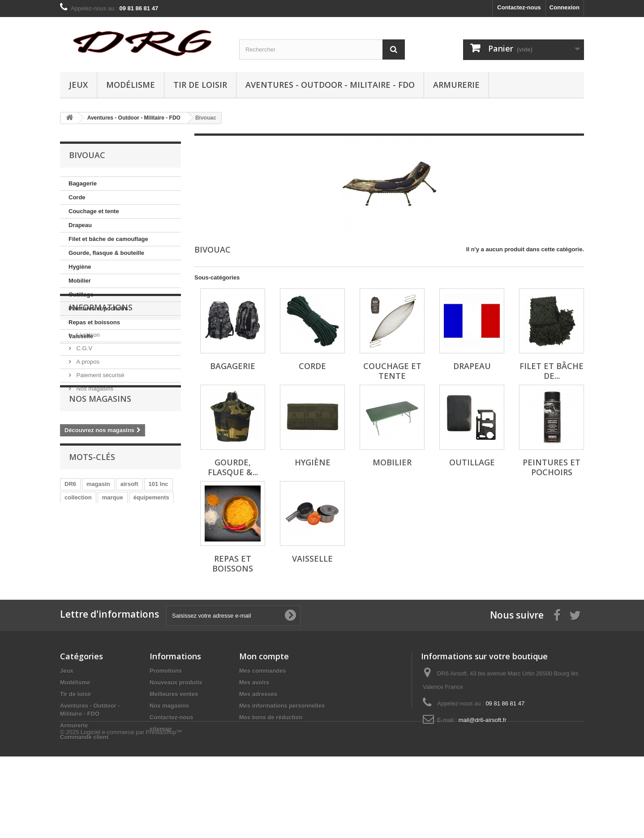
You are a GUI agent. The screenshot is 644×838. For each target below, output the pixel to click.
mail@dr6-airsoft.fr (483, 764)
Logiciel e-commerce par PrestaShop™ (131, 814)
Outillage (81, 294)
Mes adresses (258, 738)
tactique (76, 600)
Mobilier (80, 281)
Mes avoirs (254, 727)
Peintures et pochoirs (98, 308)
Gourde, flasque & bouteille (106, 253)
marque (113, 587)
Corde (77, 197)
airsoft (129, 574)
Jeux (78, 85)
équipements (151, 587)
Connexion (565, 7)
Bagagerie (83, 183)
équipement (114, 600)
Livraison (87, 394)
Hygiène (80, 267)
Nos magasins (94, 448)
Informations (101, 370)
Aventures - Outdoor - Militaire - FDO (330, 85)
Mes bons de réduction (271, 762)
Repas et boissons (94, 322)
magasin (98, 574)
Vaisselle (81, 336)
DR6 (70, 574)
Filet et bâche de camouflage (108, 239)
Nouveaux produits (176, 727)
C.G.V (84, 408)
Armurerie (456, 85)
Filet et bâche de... (552, 371)
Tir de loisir (200, 85)
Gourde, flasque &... (233, 467)
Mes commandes (263, 715)
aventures (154, 600)
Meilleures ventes (174, 738)
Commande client (84, 781)
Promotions (166, 715)
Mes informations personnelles (282, 750)
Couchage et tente (94, 211)
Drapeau (80, 225)
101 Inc (159, 574)
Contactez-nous (519, 7)
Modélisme (131, 85)
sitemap (161, 773)
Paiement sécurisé (100, 435)
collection (78, 587)
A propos (87, 421)
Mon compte (264, 700)
